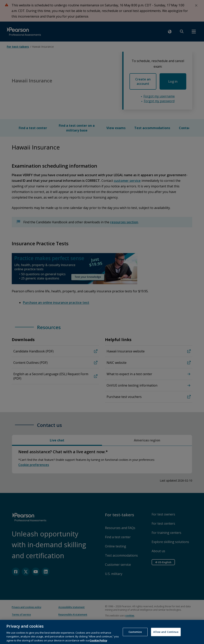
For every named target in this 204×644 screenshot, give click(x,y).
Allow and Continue (166, 639)
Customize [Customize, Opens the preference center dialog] (135, 639)
